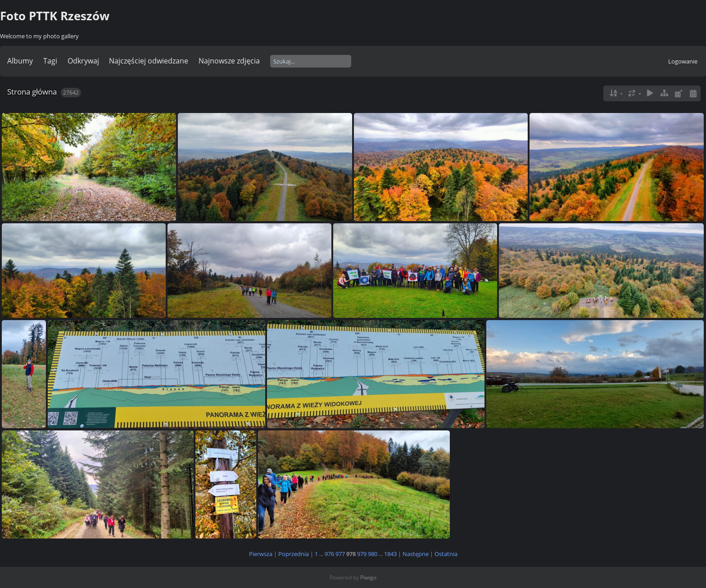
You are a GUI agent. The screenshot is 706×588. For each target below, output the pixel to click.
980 (373, 554)
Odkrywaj (83, 61)
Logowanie (683, 61)
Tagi (50, 61)
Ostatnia (446, 554)
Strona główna (32, 92)
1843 (390, 554)
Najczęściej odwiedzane (149, 61)
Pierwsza (261, 554)
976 (329, 554)
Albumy (20, 61)
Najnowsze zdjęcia (229, 61)
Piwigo (368, 577)
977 (340, 554)
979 (362, 554)
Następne (416, 554)
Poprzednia (294, 554)
